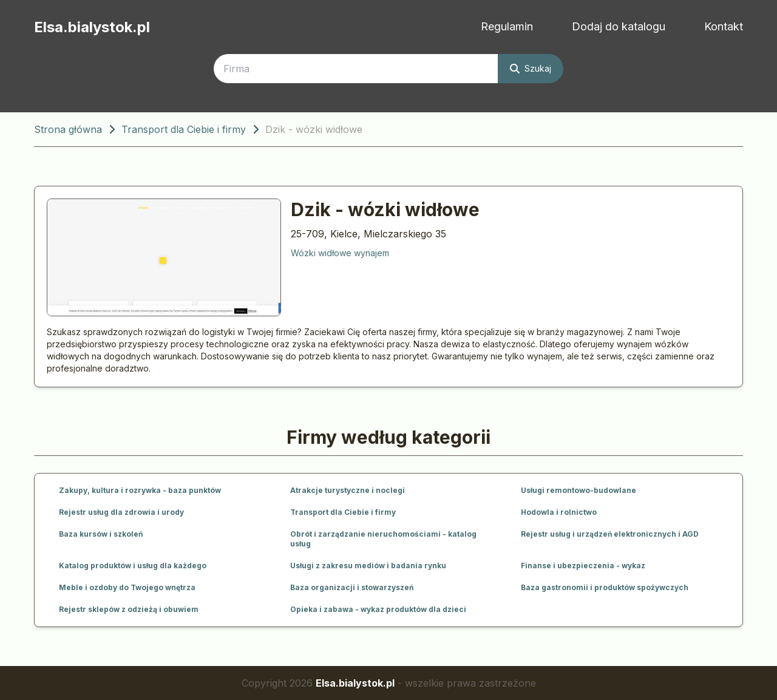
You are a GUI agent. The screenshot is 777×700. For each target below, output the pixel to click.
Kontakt (724, 26)
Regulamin (507, 26)
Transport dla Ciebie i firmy (184, 129)
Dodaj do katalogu (619, 26)
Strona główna (68, 129)
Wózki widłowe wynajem (340, 253)
